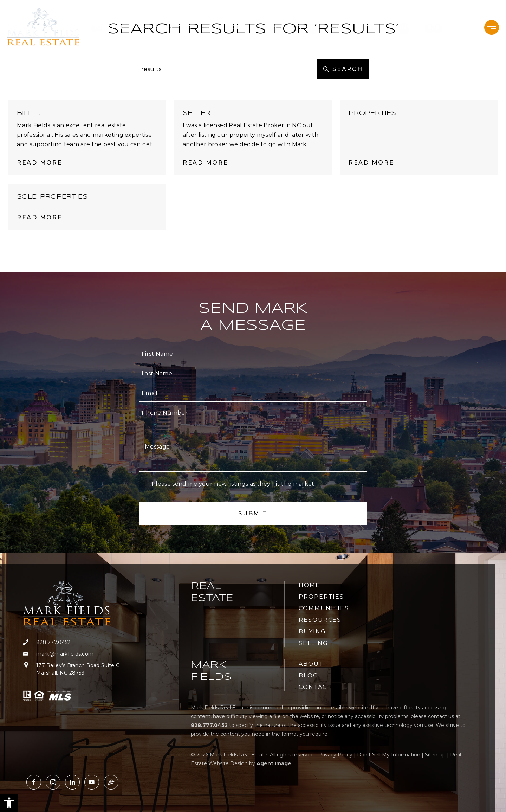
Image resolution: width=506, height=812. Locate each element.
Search (343, 69)
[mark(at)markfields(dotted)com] (71, 654)
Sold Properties (52, 197)
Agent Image (274, 763)
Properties (112, 27)
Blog (375, 27)
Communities (170, 27)
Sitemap (435, 755)
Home (309, 585)
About (343, 27)
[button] (9, 803)
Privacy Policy (335, 755)
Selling (306, 27)
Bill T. (29, 113)
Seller (197, 113)
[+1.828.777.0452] (450, 27)
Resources (226, 27)
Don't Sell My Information (389, 755)
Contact (408, 27)
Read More (40, 163)
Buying (270, 27)
